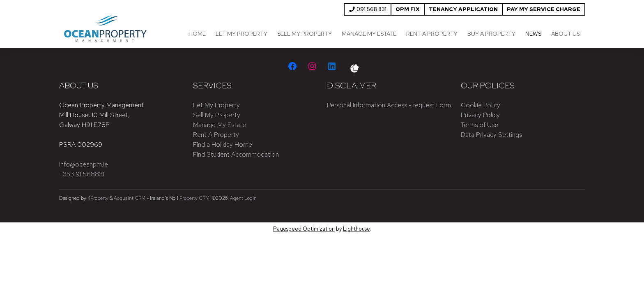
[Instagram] (312, 66)
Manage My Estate (369, 34)
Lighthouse (356, 229)
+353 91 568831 (82, 174)
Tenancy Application (463, 9)
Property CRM (194, 198)
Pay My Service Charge (544, 9)
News (533, 34)
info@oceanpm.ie (84, 164)
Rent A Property (216, 135)
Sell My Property (305, 34)
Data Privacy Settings (491, 135)
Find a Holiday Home (223, 145)
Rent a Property (432, 34)
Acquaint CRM (130, 198)
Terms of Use (480, 125)
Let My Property (241, 34)
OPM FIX (408, 9)
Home (197, 34)
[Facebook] (292, 66)
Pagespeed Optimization (304, 229)
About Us (566, 34)
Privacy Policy (480, 115)
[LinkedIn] (332, 66)
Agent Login (243, 198)
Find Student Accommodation (236, 154)
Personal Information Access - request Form (389, 105)
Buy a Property (491, 34)
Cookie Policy (481, 105)
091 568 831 (368, 9)
